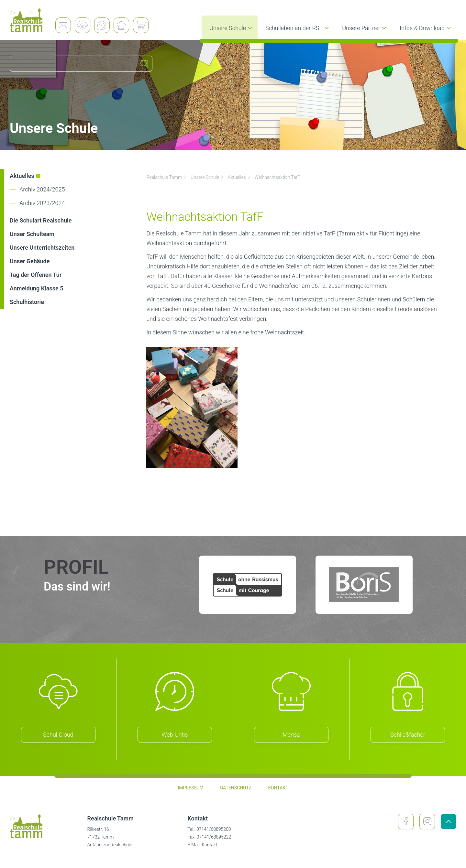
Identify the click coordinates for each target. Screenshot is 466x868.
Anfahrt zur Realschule (110, 845)
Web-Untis (175, 735)
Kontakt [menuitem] (278, 788)
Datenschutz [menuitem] (236, 788)
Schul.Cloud (58, 735)
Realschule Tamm (166, 177)
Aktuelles (239, 177)
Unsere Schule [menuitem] (232, 28)
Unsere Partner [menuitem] (365, 28)
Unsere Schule (207, 177)
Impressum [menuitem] (190, 788)
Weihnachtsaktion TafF (277, 177)
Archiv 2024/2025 (42, 189)
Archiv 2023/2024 (42, 203)
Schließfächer (408, 735)
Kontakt (210, 845)
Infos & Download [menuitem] (426, 28)
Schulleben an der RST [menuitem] (298, 28)
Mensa (291, 735)
